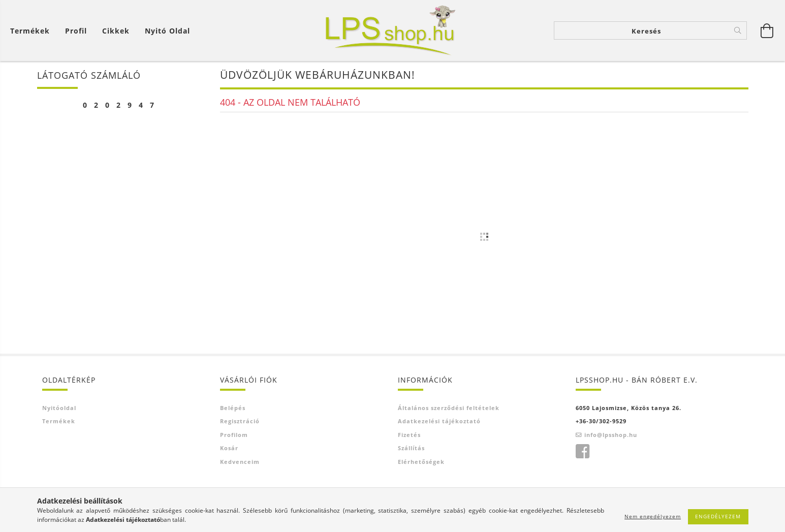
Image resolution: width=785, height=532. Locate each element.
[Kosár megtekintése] (33, 31)
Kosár (229, 448)
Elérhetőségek (421, 462)
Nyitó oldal (167, 31)
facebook (582, 452)
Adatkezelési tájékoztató (439, 421)
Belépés (233, 408)
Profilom (234, 435)
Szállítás (411, 448)
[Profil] (76, 31)
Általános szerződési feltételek (449, 408)
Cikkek (116, 31)
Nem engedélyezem (653, 516)
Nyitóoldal (59, 408)
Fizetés (409, 435)
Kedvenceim (240, 462)
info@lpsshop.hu (611, 435)
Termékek (30, 31)
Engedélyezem (718, 516)
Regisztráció (240, 421)
